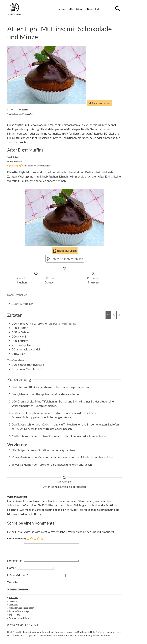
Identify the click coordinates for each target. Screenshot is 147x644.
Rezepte (13, 604)
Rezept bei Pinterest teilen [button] (65, 259)
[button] (9, 166)
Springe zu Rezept (99, 103)
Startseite (13, 601)
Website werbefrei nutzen (21, 611)
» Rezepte (61, 9)
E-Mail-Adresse (18, 578)
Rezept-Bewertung (17, 538)
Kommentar (15, 564)
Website (12, 585)
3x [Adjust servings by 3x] (119, 315)
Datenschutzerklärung (20, 622)
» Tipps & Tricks (93, 9)
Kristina (25, 110)
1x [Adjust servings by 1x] (108, 315)
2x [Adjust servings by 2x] (114, 315)
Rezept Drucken (65, 251)
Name (12, 571)
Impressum (14, 618)
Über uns (13, 608)
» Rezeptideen (76, 9)
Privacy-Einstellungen (19, 615)
